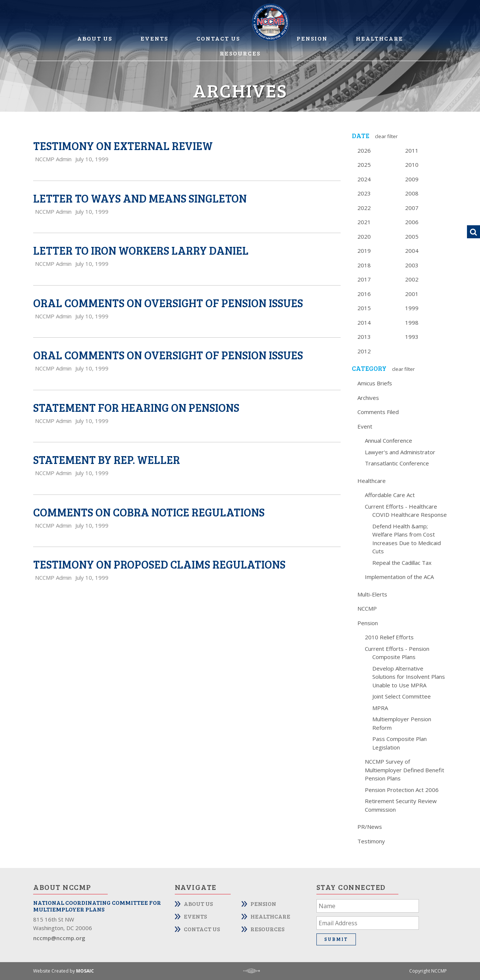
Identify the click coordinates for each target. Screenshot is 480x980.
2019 (364, 251)
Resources (240, 53)
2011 (412, 150)
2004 (412, 251)
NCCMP (367, 608)
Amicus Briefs (375, 383)
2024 (364, 179)
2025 (364, 165)
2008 (412, 193)
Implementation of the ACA (399, 577)
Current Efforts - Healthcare (401, 506)
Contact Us (218, 38)
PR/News (370, 827)
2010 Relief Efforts (389, 637)
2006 (412, 222)
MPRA (380, 708)
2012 (364, 351)
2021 (364, 222)
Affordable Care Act (390, 495)
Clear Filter (386, 136)
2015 (364, 308)
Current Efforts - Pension (397, 649)
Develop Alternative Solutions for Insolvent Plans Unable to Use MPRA (409, 677)
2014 (364, 322)
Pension (312, 38)
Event (365, 426)
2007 (412, 208)
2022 (364, 208)
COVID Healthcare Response (410, 515)
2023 (364, 193)
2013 (364, 337)
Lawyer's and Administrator (400, 452)
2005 (412, 236)
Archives (368, 398)
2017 (364, 279)
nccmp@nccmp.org (59, 938)
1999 (412, 308)
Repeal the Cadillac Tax (402, 563)
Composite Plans (394, 657)
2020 (364, 236)
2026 (364, 150)
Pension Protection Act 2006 (402, 790)
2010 (412, 165)
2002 (412, 279)
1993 (412, 337)
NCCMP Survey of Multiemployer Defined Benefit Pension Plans (405, 770)
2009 (412, 179)
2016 (364, 294)
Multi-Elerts (372, 594)
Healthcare (380, 38)
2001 (412, 294)
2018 (364, 265)
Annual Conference (389, 440)
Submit (336, 939)
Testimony (371, 841)
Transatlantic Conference (397, 463)
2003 (412, 265)
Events (154, 38)
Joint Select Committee (402, 696)
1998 (412, 322)
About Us (95, 38)
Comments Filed (378, 412)
